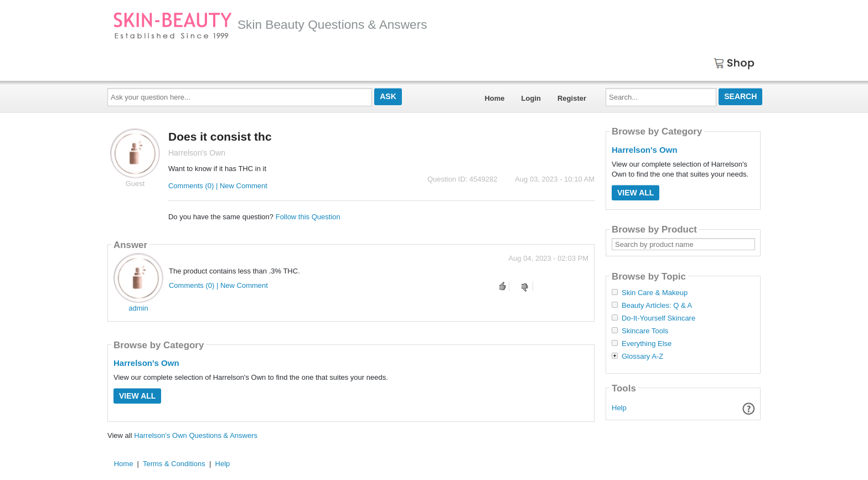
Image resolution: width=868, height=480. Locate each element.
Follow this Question (308, 217)
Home (494, 98)
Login (531, 98)
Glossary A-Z (642, 357)
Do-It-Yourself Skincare (658, 318)
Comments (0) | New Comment (218, 186)
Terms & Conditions (174, 464)
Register (572, 98)
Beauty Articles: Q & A (657, 306)
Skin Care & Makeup (655, 293)
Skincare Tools (645, 331)
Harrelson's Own (146, 363)
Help (619, 408)
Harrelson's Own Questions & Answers (196, 435)
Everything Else (647, 344)
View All (137, 396)
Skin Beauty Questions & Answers (270, 24)
